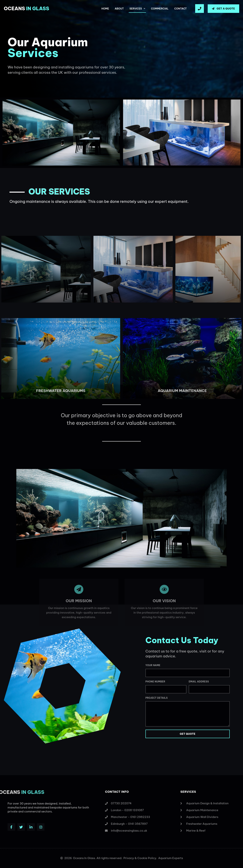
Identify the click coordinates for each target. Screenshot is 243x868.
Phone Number (155, 682)
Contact (181, 9)
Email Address (199, 682)
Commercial (160, 9)
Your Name (153, 665)
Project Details (157, 698)
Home (105, 9)
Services (137, 8)
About (119, 9)
